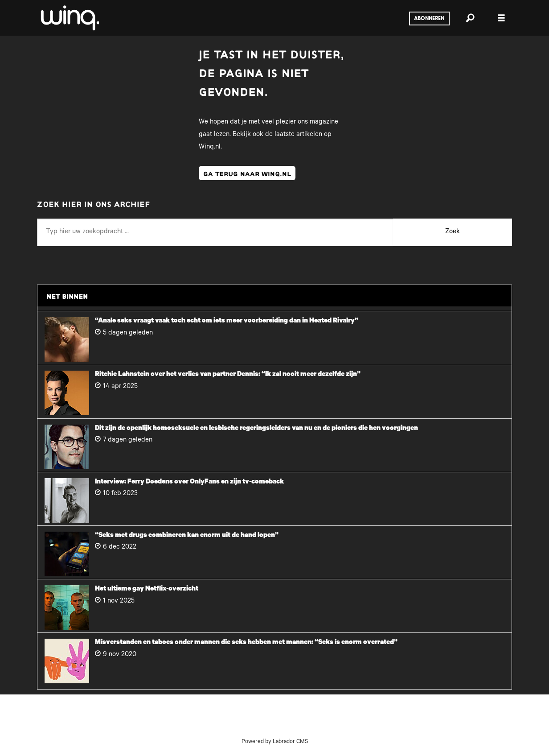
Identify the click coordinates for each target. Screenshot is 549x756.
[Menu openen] (501, 18)
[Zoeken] (470, 18)
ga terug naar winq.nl (247, 173)
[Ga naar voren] (69, 18)
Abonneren (429, 19)
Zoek (453, 232)
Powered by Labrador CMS (275, 742)
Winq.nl (210, 147)
